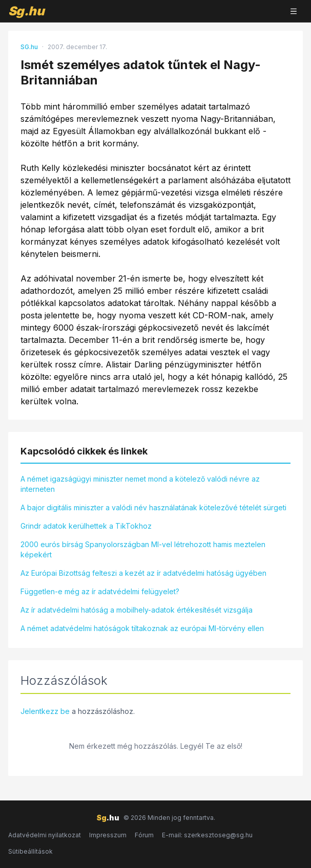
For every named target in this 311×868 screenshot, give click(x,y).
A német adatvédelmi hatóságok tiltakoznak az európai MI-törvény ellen (142, 628)
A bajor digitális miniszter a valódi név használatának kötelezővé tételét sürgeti (153, 507)
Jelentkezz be (45, 711)
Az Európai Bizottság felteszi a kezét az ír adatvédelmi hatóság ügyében (143, 573)
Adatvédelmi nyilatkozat (45, 835)
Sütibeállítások (30, 851)
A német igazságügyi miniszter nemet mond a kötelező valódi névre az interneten (140, 484)
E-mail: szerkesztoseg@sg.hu (207, 835)
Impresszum (108, 835)
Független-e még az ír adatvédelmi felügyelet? (100, 591)
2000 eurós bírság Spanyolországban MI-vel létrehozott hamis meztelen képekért (143, 549)
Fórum (144, 835)
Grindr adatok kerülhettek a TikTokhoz (86, 526)
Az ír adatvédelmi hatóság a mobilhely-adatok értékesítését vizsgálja (137, 610)
